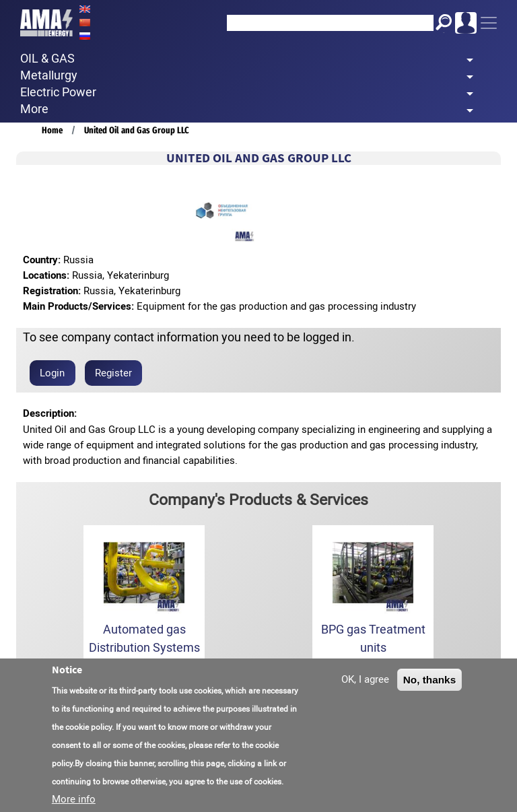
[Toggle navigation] (489, 23)
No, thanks (430, 682)
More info (74, 801)
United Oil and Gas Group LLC (137, 130)
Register (113, 373)
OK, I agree (365, 681)
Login (52, 373)
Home (52, 130)
